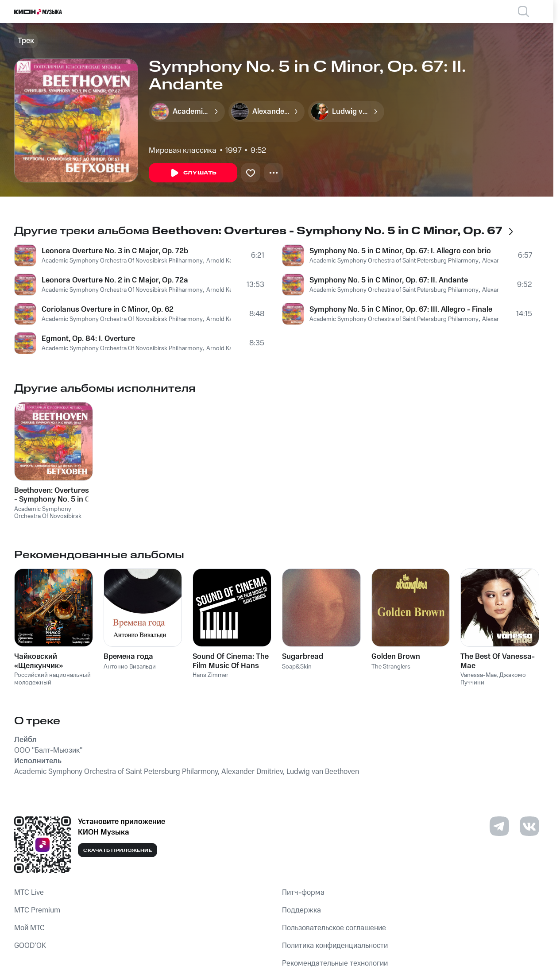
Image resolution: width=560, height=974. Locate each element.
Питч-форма (303, 893)
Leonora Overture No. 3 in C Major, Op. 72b (115, 251)
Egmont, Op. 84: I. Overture (88, 339)
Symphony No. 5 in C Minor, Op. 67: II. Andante (389, 280)
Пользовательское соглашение (334, 928)
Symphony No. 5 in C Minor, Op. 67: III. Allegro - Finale (401, 309)
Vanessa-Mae (479, 675)
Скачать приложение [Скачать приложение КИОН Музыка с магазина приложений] (118, 850)
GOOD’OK (30, 946)
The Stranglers (391, 667)
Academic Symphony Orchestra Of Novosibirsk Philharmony (122, 261)
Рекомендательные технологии (335, 963)
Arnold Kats (222, 261)
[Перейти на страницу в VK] (529, 826)
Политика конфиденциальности (335, 946)
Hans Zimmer (210, 675)
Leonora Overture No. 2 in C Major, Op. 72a (115, 280)
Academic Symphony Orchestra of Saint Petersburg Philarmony (394, 261)
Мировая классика (183, 151)
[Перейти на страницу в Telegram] (499, 826)
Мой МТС (29, 928)
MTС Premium (37, 910)
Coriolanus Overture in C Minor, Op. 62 (108, 309)
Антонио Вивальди (130, 667)
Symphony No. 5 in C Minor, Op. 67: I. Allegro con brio (400, 251)
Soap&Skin (297, 667)
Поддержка (301, 910)
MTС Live (29, 893)
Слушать (193, 173)
